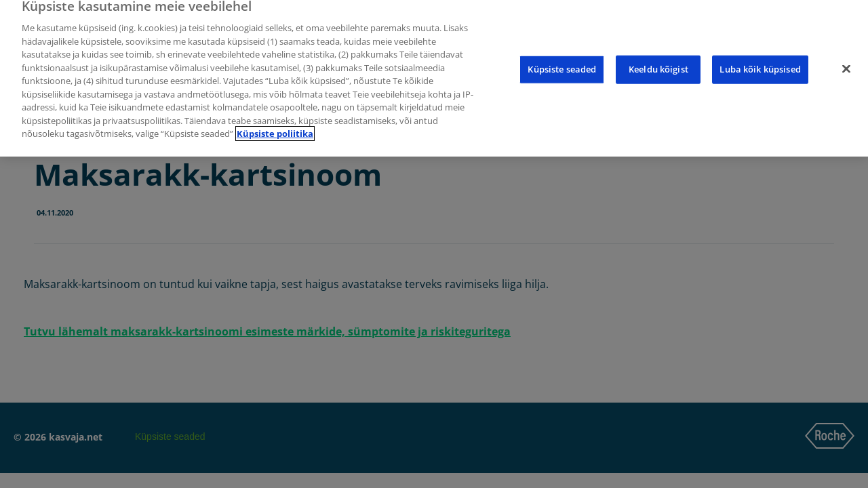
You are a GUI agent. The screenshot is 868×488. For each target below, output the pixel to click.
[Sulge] (846, 63)
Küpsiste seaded (562, 63)
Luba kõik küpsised (760, 63)
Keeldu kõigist (658, 63)
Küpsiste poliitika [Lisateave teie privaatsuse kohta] (275, 128)
